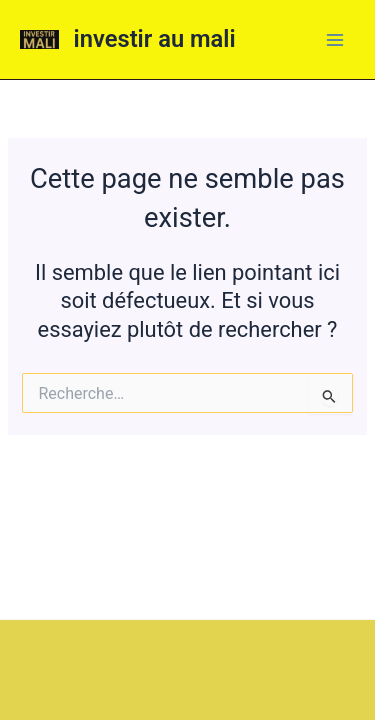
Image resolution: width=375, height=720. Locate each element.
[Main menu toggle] (335, 39)
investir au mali (155, 39)
